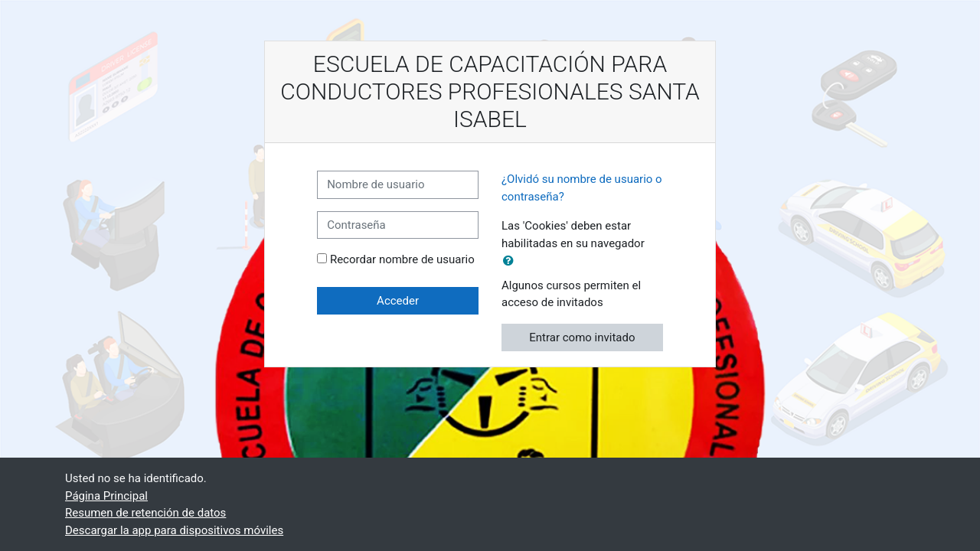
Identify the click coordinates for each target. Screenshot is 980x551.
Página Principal (106, 496)
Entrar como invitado (582, 337)
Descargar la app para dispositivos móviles (174, 530)
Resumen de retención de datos (145, 513)
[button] (511, 261)
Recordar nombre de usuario (402, 259)
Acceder (398, 301)
